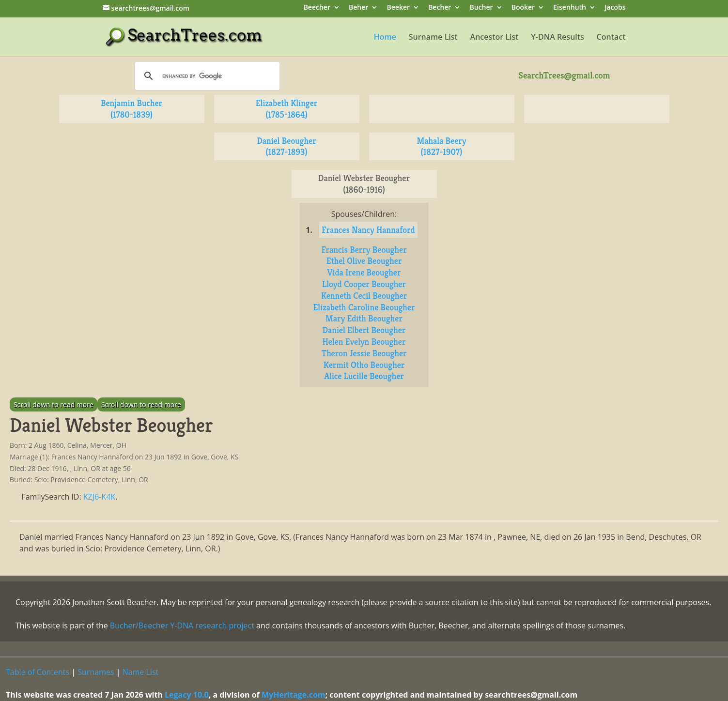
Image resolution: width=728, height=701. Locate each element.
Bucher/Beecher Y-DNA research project (182, 625)
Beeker (399, 8)
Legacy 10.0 (187, 695)
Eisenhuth (570, 8)
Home (385, 38)
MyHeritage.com (294, 695)
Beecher (317, 8)
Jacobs (615, 8)
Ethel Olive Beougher (364, 261)
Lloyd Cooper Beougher (364, 284)
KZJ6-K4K (99, 497)
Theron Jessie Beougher (364, 353)
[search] (206, 76)
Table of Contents (38, 672)
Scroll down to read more (54, 404)
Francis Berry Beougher (364, 250)
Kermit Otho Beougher (364, 365)
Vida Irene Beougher (364, 272)
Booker (523, 8)
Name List (141, 672)
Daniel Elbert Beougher (364, 330)
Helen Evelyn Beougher (364, 342)
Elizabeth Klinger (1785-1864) (287, 109)
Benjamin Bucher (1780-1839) (132, 109)
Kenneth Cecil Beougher (364, 296)
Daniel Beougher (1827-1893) (286, 146)
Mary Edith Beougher (364, 318)
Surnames (96, 672)
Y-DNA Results (558, 38)
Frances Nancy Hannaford (368, 230)
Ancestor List (495, 38)
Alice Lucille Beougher (364, 376)
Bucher (481, 8)
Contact (611, 38)
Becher (440, 8)
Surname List (433, 38)
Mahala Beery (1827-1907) (441, 146)
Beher (358, 8)
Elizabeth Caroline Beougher (364, 307)
